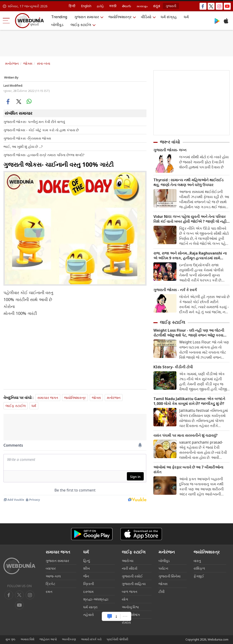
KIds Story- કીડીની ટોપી (173, 367)
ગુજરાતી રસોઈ (132, 576)
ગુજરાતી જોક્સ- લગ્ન (170, 150)
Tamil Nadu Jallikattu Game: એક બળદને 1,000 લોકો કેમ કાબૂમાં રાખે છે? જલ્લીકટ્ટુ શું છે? (189, 401)
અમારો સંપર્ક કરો (91, 639)
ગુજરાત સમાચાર (87, 17)
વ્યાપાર (51, 568)
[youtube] (30, 595)
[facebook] (9, 595)
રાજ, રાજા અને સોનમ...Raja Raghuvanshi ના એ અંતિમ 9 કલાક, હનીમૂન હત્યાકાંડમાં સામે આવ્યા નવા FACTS (190, 256)
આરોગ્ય (128, 561)
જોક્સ (28, 63)
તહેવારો (89, 615)
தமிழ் (100, 6)
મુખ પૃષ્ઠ (10, 639)
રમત (49, 591)
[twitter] (19, 595)
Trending (59, 17)
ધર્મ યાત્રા (90, 607)
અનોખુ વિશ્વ (130, 607)
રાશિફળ (199, 568)
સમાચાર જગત (48, 398)
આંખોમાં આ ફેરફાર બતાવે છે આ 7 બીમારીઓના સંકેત (188, 470)
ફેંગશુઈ (199, 576)
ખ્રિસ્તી (89, 584)
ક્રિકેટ (51, 584)
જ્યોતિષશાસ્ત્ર (120, 17)
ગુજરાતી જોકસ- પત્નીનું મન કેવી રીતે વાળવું (34, 122)
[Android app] (92, 534)
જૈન (86, 576)
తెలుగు (127, 6)
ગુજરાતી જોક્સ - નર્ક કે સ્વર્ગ (175, 290)
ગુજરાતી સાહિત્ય (134, 584)
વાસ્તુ (197, 561)
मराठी (113, 6)
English (86, 6)
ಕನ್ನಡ (157, 6)
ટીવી (161, 591)
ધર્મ (186, 17)
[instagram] (19, 605)
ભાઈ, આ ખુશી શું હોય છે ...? (23, 146)
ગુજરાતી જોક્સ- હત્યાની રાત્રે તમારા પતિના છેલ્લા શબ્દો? (44, 155)
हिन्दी (72, 6)
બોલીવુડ (57, 25)
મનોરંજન (12, 63)
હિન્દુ (87, 561)
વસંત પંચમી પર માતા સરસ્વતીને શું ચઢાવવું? (185, 435)
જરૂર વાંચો (170, 142)
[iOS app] (141, 534)
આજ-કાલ (53, 576)
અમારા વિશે (27, 639)
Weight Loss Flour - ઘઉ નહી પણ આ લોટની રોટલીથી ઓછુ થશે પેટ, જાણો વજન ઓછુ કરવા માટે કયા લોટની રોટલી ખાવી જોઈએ (189, 333)
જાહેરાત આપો (48, 639)
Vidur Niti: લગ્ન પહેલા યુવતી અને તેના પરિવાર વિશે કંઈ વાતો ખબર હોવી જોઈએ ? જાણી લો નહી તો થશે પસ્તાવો (190, 219)
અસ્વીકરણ (69, 639)
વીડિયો (146, 17)
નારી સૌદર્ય (130, 568)
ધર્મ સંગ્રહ (169, 17)
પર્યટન (163, 568)
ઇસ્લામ (88, 591)
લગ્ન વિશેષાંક (131, 615)
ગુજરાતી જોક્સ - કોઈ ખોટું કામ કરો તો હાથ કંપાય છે (41, 130)
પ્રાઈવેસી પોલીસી (117, 639)
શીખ (87, 568)
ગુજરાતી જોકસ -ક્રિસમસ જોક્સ (27, 138)
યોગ (125, 599)
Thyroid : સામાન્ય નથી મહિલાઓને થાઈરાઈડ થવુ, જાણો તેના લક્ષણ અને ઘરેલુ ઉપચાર (188, 182)
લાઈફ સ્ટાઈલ (81, 25)
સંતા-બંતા (44, 63)
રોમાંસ (126, 622)
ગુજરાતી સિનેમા (170, 576)
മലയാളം (142, 6)
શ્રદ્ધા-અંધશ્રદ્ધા (96, 599)
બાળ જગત (130, 591)
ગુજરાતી (171, 6)
